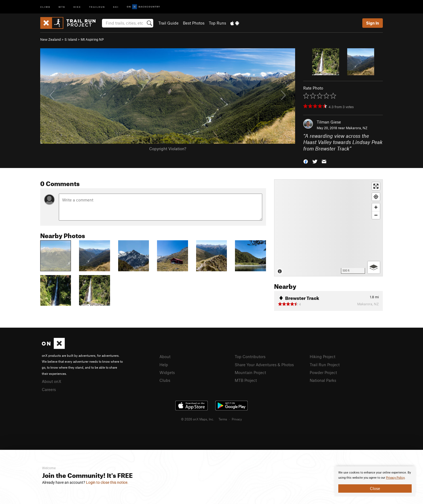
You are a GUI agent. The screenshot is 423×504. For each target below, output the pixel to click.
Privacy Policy (395, 478)
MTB (62, 7)
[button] (306, 161)
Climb (45, 7)
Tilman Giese (329, 122)
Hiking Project (323, 356)
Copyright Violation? (168, 149)
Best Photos (194, 23)
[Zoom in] (376, 207)
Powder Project (323, 372)
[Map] (328, 228)
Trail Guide (168, 23)
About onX (52, 381)
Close (375, 488)
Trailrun (97, 7)
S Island (71, 39)
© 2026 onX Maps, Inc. (197, 419)
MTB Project (246, 380)
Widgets (167, 372)
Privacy (237, 419)
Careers (49, 389)
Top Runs (217, 23)
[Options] (374, 267)
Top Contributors (250, 356)
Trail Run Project (325, 365)
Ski (116, 7)
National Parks (323, 380)
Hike (77, 7)
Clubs (165, 380)
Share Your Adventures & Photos (264, 365)
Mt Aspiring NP (92, 39)
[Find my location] (376, 197)
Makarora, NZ (357, 128)
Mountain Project (250, 372)
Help (164, 365)
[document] (375, 481)
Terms (223, 419)
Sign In (373, 23)
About (165, 356)
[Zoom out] (376, 215)
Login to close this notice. (107, 482)
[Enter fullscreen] (376, 186)
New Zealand (50, 39)
